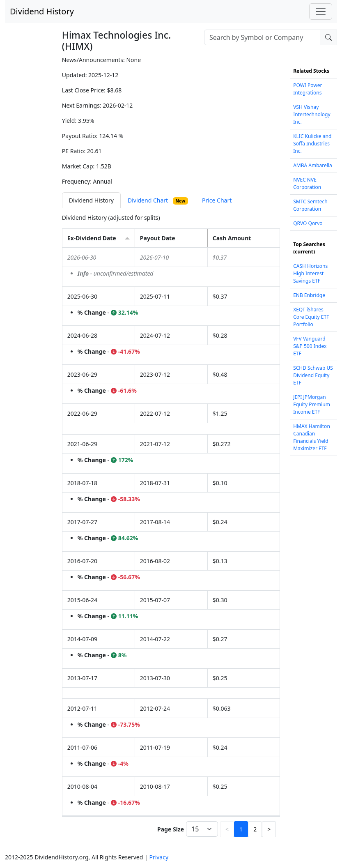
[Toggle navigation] (321, 12)
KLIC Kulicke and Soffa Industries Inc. (312, 144)
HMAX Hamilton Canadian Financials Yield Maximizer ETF (312, 437)
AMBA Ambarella (313, 165)
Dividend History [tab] (91, 200)
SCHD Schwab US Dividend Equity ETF (313, 375)
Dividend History (42, 11)
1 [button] (241, 829)
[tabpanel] (171, 526)
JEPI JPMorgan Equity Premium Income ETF (312, 404)
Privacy (159, 857)
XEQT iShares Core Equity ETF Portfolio (311, 317)
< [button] (227, 829)
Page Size (171, 829)
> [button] (269, 829)
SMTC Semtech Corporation (310, 205)
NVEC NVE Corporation (307, 183)
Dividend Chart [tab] (158, 200)
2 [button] (255, 829)
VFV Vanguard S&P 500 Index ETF (310, 346)
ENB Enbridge (309, 295)
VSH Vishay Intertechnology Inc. (312, 114)
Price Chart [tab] (217, 200)
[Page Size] (202, 829)
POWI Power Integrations (308, 89)
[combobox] (262, 37)
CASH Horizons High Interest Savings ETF (310, 273)
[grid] (171, 532)
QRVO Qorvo (308, 223)
